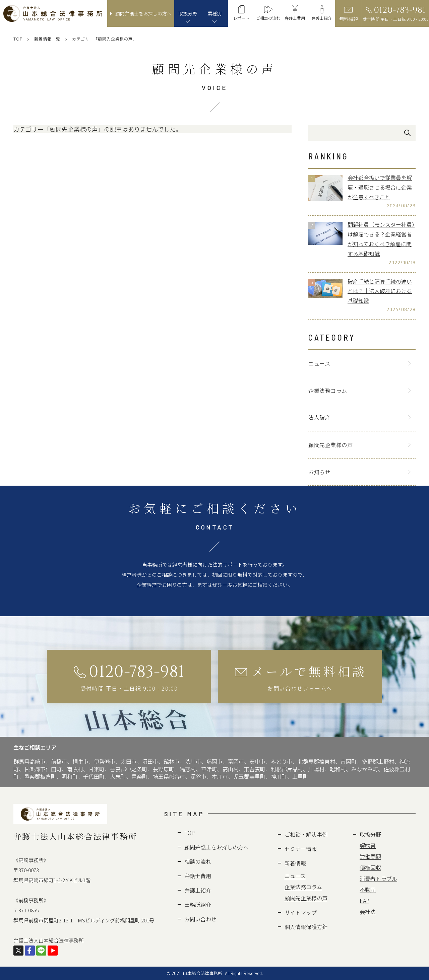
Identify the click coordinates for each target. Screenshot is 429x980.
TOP (18, 39)
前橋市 (59, 761)
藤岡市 (214, 761)
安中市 (257, 761)
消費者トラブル (378, 879)
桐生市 (80, 761)
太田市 (129, 761)
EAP (364, 901)
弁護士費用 (198, 876)
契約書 (368, 845)
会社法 (368, 912)
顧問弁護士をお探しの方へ (217, 847)
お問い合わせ (200, 919)
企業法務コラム (328, 391)
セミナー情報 (301, 849)
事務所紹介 (198, 905)
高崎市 (38, 761)
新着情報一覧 (47, 39)
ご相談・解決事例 (306, 834)
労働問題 (370, 856)
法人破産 (319, 417)
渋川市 (193, 761)
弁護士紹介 (198, 890)
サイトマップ (301, 912)
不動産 (368, 890)
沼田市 (150, 761)
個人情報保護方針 (306, 927)
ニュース (319, 363)
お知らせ (319, 472)
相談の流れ (198, 861)
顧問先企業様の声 (330, 445)
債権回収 (370, 867)
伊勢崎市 (105, 761)
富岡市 (236, 761)
